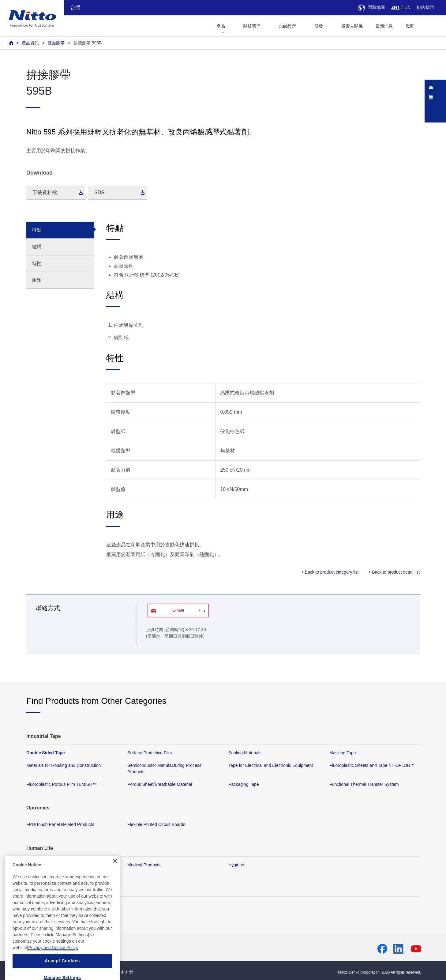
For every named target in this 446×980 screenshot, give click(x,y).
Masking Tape (343, 753)
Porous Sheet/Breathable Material (160, 785)
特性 (37, 264)
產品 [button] (221, 26)
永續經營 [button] (287, 26)
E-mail (178, 610)
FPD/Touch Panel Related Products (60, 825)
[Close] (115, 878)
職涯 (410, 26)
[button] (430, 25)
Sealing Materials (245, 753)
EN (407, 7)
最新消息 (384, 26)
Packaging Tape (244, 785)
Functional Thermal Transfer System (364, 785)
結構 (37, 247)
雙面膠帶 (56, 43)
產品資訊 (30, 43)
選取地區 (372, 7)
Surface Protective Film (150, 753)
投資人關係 (352, 26)
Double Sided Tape (46, 753)
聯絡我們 (425, 7)
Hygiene (236, 865)
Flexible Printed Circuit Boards (156, 825)
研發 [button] (319, 26)
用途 (37, 280)
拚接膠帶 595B (88, 43)
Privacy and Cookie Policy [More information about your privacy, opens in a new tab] (53, 965)
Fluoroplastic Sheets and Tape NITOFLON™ (372, 766)
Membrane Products (46, 865)
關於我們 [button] (252, 26)
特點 (37, 230)
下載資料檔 (45, 192)
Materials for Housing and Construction (64, 766)
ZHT (395, 7)
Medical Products (144, 865)
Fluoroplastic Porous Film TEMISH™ (62, 785)
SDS (99, 192)
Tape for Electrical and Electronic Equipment (271, 766)
